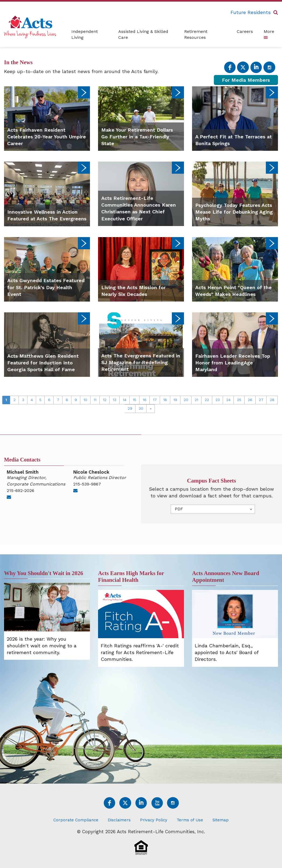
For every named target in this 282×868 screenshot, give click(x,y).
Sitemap (221, 820)
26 (250, 400)
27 (261, 400)
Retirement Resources (196, 34)
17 (155, 400)
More (269, 34)
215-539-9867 (87, 484)
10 (85, 400)
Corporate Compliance (76, 820)
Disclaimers (119, 820)
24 (228, 400)
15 (135, 400)
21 (196, 400)
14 (125, 400)
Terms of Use (190, 820)
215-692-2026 (20, 491)
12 (105, 400)
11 (95, 400)
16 (145, 400)
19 (175, 400)
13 (115, 400)
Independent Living (85, 34)
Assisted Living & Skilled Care (143, 34)
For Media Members (246, 80)
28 (272, 400)
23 (218, 400)
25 (239, 400)
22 (207, 400)
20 (186, 400)
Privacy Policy (154, 820)
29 (130, 408)
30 (141, 408)
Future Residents (251, 12)
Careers (245, 31)
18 (165, 400)
